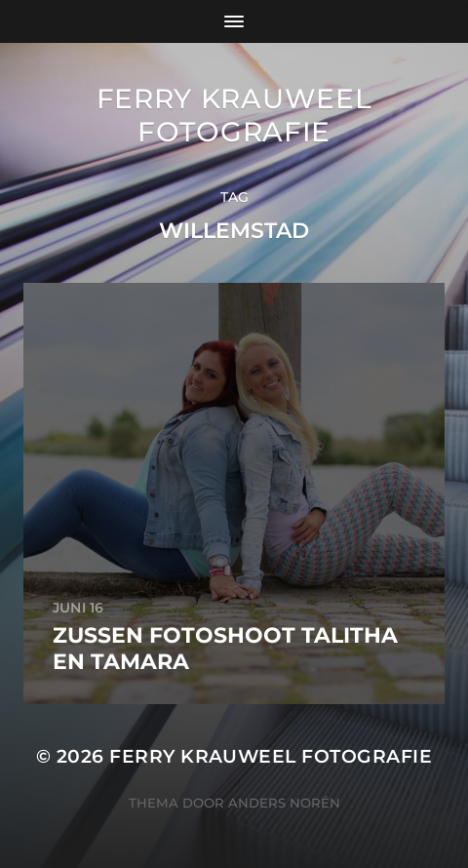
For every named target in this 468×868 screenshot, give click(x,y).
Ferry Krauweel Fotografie (234, 115)
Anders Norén (284, 803)
